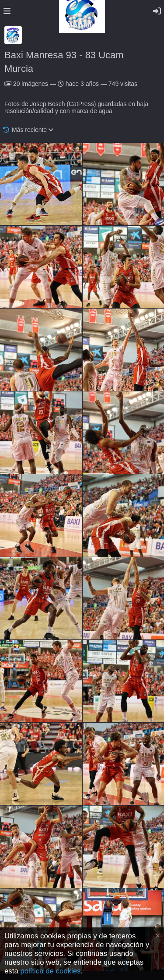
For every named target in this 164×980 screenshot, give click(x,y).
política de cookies (50, 971)
